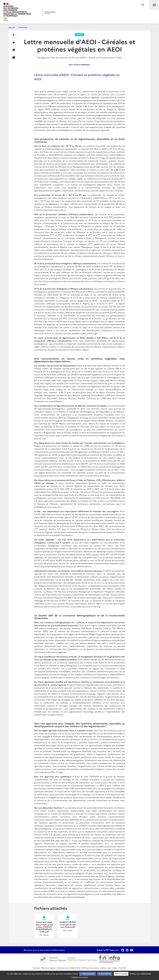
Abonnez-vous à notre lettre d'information (44, 950)
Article (79, 35)
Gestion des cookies (109, 968)
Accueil (12, 27)
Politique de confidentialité (69, 968)
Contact (36, 968)
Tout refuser (105, 974)
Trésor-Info (23, 27)
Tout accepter (88, 974)
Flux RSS (123, 968)
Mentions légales (49, 968)
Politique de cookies (90, 968)
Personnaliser (121, 974)
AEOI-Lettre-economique (79, 65)
